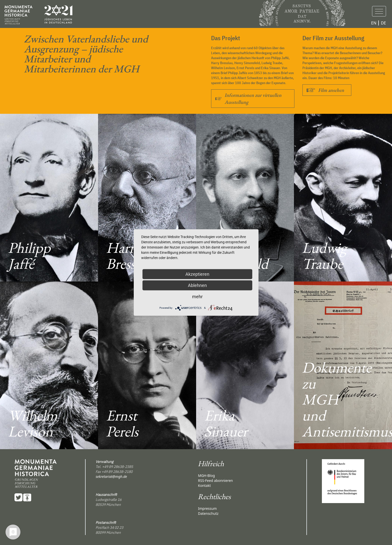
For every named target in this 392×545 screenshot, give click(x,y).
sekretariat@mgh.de (111, 477)
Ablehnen (197, 285)
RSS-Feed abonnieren (215, 480)
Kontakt (204, 485)
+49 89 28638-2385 (118, 467)
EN (374, 23)
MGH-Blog (206, 476)
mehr (197, 297)
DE (383, 23)
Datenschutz (208, 513)
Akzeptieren (197, 274)
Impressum (207, 508)
